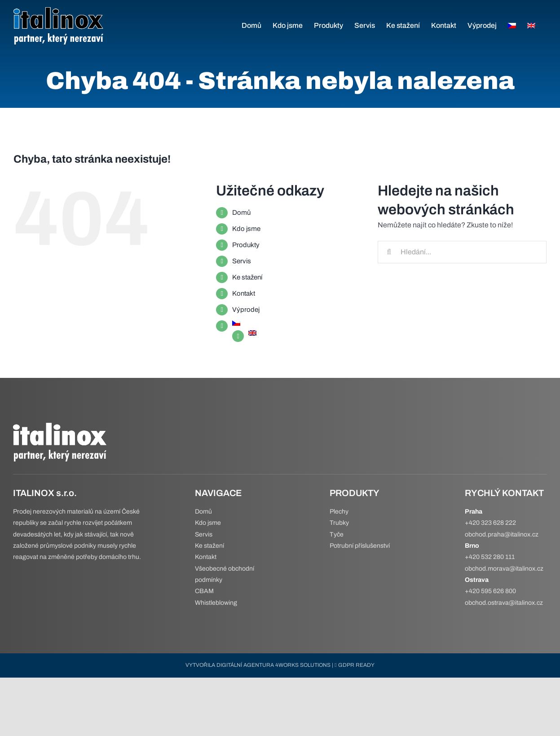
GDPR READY (354, 665)
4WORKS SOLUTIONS (303, 665)
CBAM (204, 591)
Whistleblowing (216, 603)
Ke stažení (247, 277)
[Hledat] (389, 252)
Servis (242, 261)
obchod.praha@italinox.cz (502, 534)
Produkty (246, 245)
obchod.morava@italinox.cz (504, 569)
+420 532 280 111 (490, 557)
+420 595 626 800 (490, 591)
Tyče (337, 534)
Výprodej (246, 310)
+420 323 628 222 (490, 523)
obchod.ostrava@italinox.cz (504, 603)
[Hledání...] (462, 252)
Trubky (339, 523)
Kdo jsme (246, 229)
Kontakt (244, 293)
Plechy (339, 512)
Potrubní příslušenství (360, 546)
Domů (241, 213)
